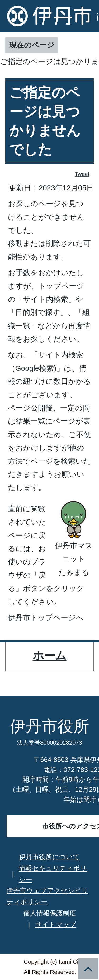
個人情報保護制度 (50, 913)
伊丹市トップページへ (46, 618)
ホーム (50, 655)
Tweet (82, 174)
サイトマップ (56, 924)
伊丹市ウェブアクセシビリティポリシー (47, 896)
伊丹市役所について (49, 857)
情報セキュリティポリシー (53, 874)
